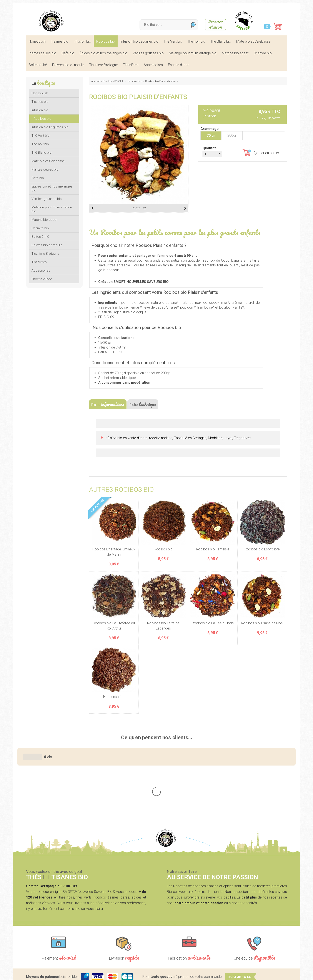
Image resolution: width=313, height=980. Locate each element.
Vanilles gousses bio (148, 53)
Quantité (210, 148)
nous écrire (255, 915)
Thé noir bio (196, 41)
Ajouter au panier (261, 153)
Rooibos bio (106, 41)
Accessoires (153, 65)
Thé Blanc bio (221, 41)
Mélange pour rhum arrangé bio (193, 53)
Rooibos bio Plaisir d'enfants (162, 81)
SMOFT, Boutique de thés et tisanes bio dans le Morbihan (51, 21)
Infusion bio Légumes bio (139, 41)
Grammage (210, 129)
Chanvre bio (263, 53)
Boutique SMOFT (113, 81)
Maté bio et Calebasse (253, 41)
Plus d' (108, 404)
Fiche (143, 404)
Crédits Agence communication (177, 974)
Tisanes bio (60, 41)
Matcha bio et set (235, 53)
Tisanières (131, 65)
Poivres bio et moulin (68, 65)
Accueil (95, 81)
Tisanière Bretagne (104, 65)
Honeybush (37, 41)
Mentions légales (125, 974)
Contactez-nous (236, 943)
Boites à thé (38, 65)
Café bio (68, 53)
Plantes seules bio (42, 53)
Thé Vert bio (173, 41)
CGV (146, 974)
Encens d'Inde (179, 65)
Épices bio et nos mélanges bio (103, 53)
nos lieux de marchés (255, 955)
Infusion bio (82, 41)
